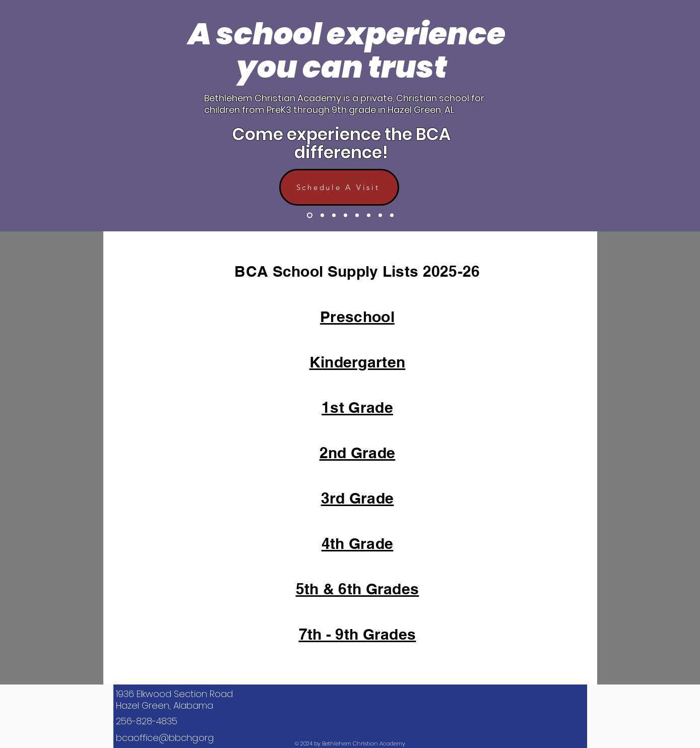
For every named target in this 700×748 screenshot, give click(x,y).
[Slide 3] (334, 215)
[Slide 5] (357, 215)
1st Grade (357, 407)
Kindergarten (358, 362)
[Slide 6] (369, 215)
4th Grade (358, 543)
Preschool (357, 317)
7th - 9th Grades (358, 634)
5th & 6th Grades (358, 589)
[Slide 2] (322, 215)
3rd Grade (358, 498)
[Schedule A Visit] (339, 187)
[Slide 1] (310, 215)
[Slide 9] (392, 215)
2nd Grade (358, 453)
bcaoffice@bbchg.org (165, 738)
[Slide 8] (380, 215)
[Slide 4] (345, 215)
